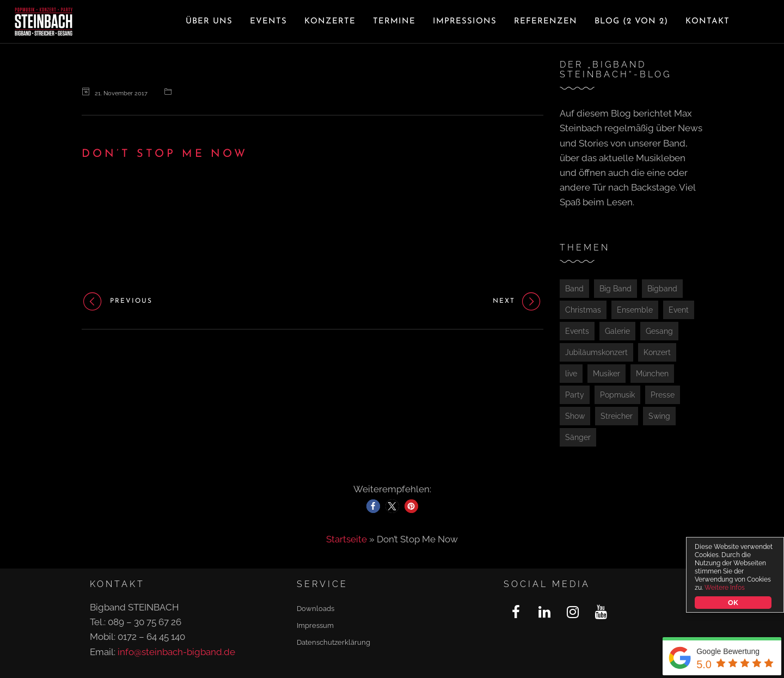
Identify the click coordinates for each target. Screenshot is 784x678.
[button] (373, 506)
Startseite (347, 539)
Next (518, 301)
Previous (117, 301)
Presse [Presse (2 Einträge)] (663, 395)
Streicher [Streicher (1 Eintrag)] (617, 416)
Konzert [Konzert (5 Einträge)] (657, 352)
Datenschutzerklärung (333, 642)
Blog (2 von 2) (631, 22)
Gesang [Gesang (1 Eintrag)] (659, 331)
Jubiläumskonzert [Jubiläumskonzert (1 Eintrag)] (596, 352)
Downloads (316, 609)
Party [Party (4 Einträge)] (575, 395)
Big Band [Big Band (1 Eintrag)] (615, 289)
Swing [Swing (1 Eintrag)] (659, 416)
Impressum (315, 625)
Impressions (465, 22)
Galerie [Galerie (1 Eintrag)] (617, 331)
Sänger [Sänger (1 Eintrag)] (578, 437)
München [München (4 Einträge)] (652, 374)
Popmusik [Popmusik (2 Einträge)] (617, 395)
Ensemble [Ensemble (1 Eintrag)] (635, 310)
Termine (394, 22)
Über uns (209, 22)
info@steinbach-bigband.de (176, 652)
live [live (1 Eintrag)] (571, 374)
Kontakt (708, 22)
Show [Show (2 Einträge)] (575, 416)
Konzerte (330, 22)
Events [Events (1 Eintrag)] (577, 331)
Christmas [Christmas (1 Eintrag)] (583, 310)
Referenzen (546, 22)
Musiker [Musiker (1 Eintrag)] (607, 374)
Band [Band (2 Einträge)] (574, 289)
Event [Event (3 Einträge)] (679, 310)
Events (268, 22)
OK (733, 603)
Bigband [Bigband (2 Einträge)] (662, 289)
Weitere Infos (725, 588)
